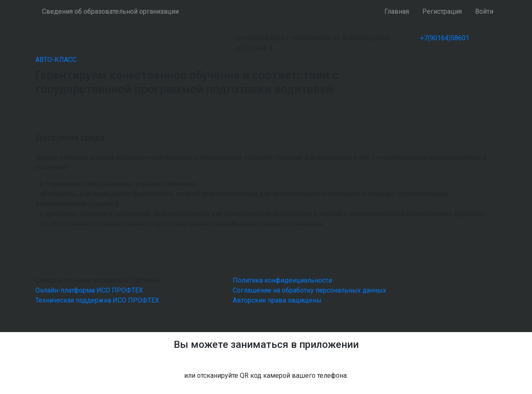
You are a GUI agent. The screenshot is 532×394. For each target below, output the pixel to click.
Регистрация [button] (442, 11)
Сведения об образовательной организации (110, 11)
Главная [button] (397, 11)
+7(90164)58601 (445, 38)
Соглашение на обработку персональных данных (309, 290)
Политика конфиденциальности (282, 280)
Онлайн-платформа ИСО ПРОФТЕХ (89, 290)
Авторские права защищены (277, 300)
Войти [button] (484, 11)
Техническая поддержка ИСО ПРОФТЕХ (97, 300)
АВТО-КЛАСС (56, 60)
